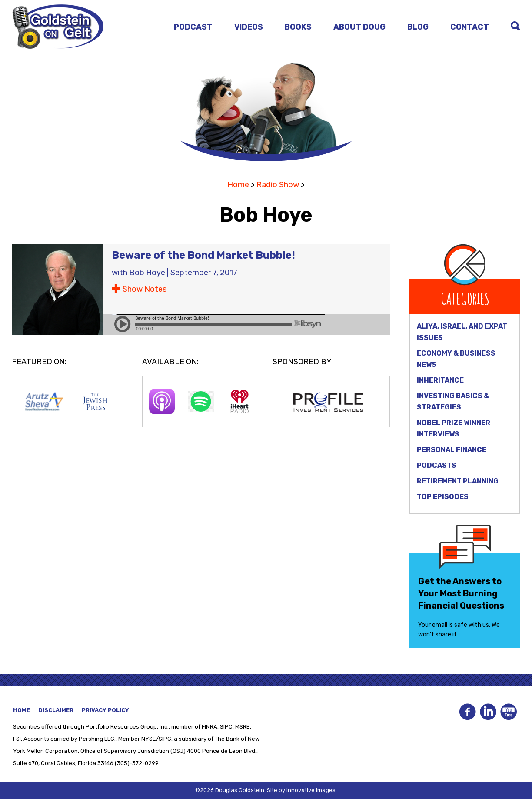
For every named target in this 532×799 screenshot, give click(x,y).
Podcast (193, 27)
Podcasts (437, 465)
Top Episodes (443, 497)
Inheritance (440, 380)
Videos (249, 27)
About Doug (359, 27)
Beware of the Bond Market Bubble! (203, 255)
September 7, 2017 (204, 273)
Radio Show (278, 185)
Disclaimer (56, 710)
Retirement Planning (458, 481)
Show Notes (145, 289)
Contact (470, 27)
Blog (418, 27)
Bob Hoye (147, 273)
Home (238, 185)
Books (298, 27)
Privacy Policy (105, 710)
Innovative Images (311, 790)
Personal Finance (452, 450)
